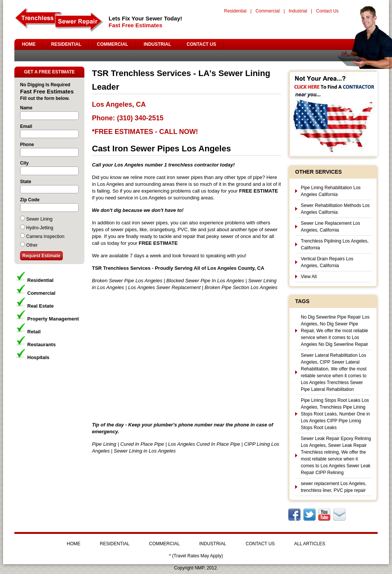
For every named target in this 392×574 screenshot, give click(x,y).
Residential (235, 11)
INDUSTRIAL (158, 44)
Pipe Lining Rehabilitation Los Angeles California (331, 191)
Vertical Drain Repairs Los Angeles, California (327, 262)
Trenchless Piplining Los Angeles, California (335, 244)
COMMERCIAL (113, 44)
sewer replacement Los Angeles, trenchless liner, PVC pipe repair (334, 487)
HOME (29, 44)
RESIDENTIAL (66, 44)
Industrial (298, 11)
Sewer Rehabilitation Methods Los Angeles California (335, 209)
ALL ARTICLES (310, 544)
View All (309, 277)
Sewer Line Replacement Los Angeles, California (331, 227)
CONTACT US (201, 44)
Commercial (268, 11)
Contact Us (327, 11)
